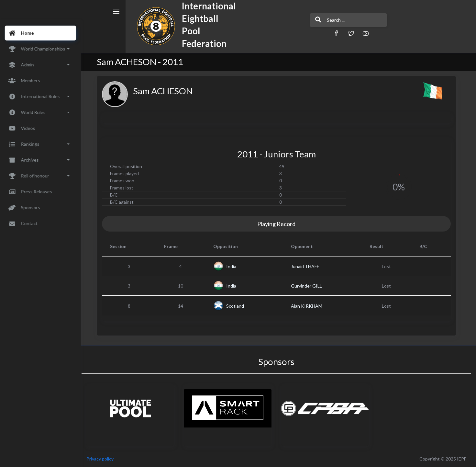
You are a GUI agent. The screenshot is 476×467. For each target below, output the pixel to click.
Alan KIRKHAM (309, 306)
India (233, 266)
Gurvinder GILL (308, 286)
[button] (314, 33)
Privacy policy (104, 459)
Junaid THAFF (307, 266)
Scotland (237, 306)
